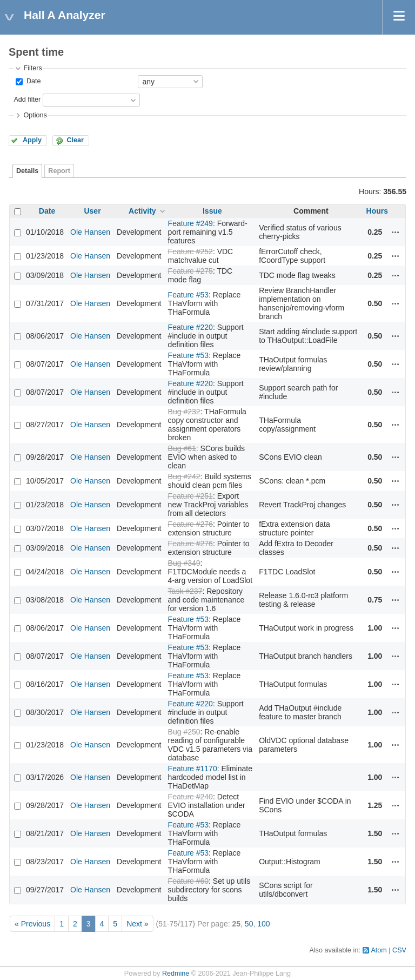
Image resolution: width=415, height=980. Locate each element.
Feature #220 (190, 327)
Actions (396, 232)
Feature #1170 (193, 769)
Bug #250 (184, 732)
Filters (32, 68)
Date (32, 81)
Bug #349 (184, 563)
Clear (75, 140)
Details (27, 171)
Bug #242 (184, 476)
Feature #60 (189, 881)
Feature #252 (190, 251)
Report (59, 171)
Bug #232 (184, 412)
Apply (32, 140)
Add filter (27, 100)
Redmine (176, 974)
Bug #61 (182, 448)
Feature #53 (189, 295)
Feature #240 (190, 797)
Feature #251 (190, 496)
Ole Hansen (90, 232)
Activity (142, 211)
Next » (137, 924)
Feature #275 (190, 271)
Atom (379, 950)
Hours (377, 211)
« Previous (32, 924)
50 (249, 924)
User (92, 211)
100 (263, 924)
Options (35, 115)
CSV (399, 950)
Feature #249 (190, 223)
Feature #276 (190, 524)
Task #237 (185, 591)
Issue (212, 211)
